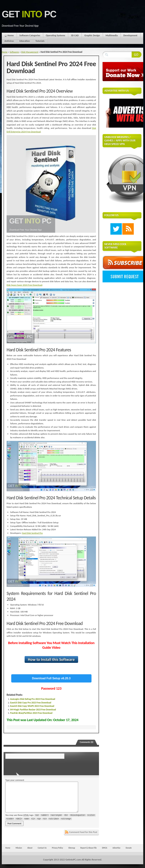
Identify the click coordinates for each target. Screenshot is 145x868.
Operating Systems (55, 35)
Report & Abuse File (89, 848)
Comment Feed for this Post (83, 832)
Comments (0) (87, 742)
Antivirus (9, 41)
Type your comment (15, 780)
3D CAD (75, 35)
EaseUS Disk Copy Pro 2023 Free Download (31, 703)
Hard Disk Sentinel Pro (32, 533)
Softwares (14, 52)
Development (130, 35)
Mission (19, 848)
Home (11, 35)
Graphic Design (92, 35)
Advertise (116, 848)
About (30, 848)
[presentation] (30, 766)
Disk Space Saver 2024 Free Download (24, 285)
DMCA (105, 848)
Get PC (29, 14)
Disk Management (30, 52)
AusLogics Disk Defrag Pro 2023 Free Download (33, 699)
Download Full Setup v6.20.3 (51, 678)
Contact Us (42, 848)
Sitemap (72, 848)
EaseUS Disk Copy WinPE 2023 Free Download (32, 706)
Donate (129, 848)
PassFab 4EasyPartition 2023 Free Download (31, 713)
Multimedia (112, 35)
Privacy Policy (57, 848)
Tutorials (40, 41)
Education (25, 41)
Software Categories (30, 35)
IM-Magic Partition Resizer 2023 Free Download (33, 710)
